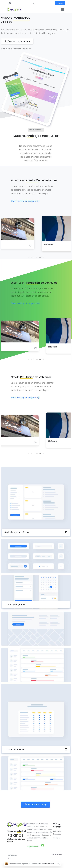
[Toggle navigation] (63, 10)
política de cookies (49, 864)
